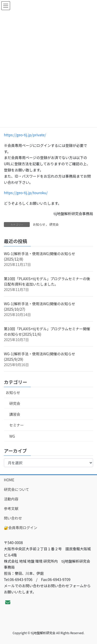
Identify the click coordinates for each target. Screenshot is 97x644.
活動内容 (11, 499)
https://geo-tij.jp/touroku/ (26, 193)
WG (12, 436)
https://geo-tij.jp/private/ (25, 135)
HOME (9, 480)
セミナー (17, 425)
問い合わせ (13, 518)
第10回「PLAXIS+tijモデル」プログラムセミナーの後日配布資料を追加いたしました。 (47, 281)
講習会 (15, 414)
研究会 (54, 224)
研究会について (17, 489)
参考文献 (11, 508)
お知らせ (39, 224)
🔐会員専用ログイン (21, 528)
